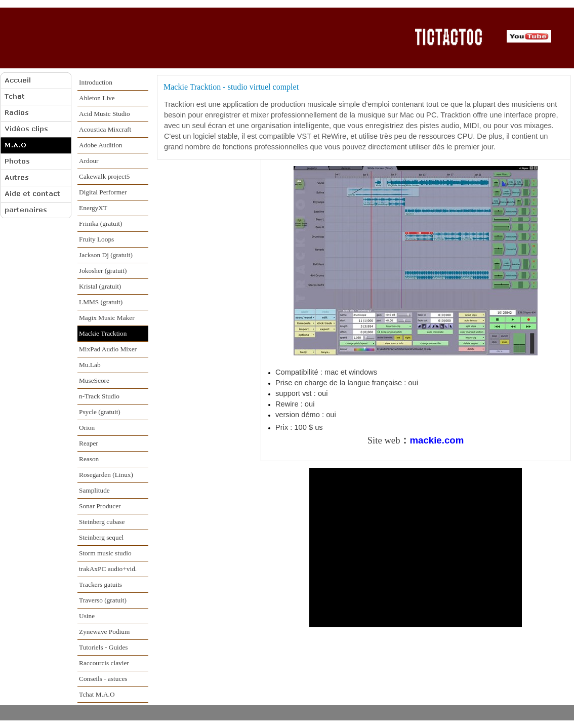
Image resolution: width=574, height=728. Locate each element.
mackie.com (437, 440)
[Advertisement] (204, 325)
